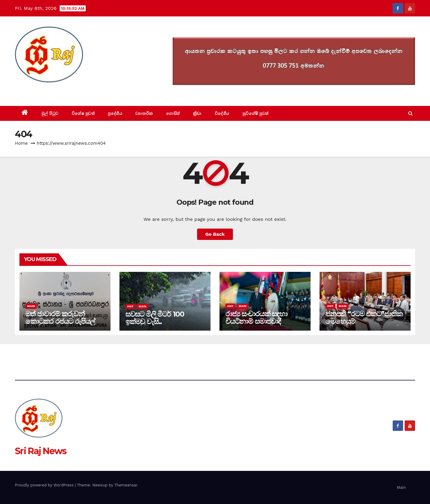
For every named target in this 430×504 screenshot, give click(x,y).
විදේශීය (222, 113)
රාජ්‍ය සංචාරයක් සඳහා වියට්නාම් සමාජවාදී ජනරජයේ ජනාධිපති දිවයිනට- (256, 325)
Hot (130, 306)
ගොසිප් (173, 113)
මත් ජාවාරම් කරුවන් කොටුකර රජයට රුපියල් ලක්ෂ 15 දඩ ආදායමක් (60, 321)
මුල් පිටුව (50, 113)
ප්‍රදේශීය (115, 113)
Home (21, 143)
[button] (410, 113)
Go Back (215, 234)
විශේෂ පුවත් (83, 113)
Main (31, 306)
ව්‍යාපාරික (144, 113)
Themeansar (126, 485)
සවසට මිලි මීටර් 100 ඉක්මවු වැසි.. (155, 318)
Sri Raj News (41, 92)
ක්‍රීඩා (197, 113)
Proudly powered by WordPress (45, 485)
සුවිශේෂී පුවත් (256, 113)
